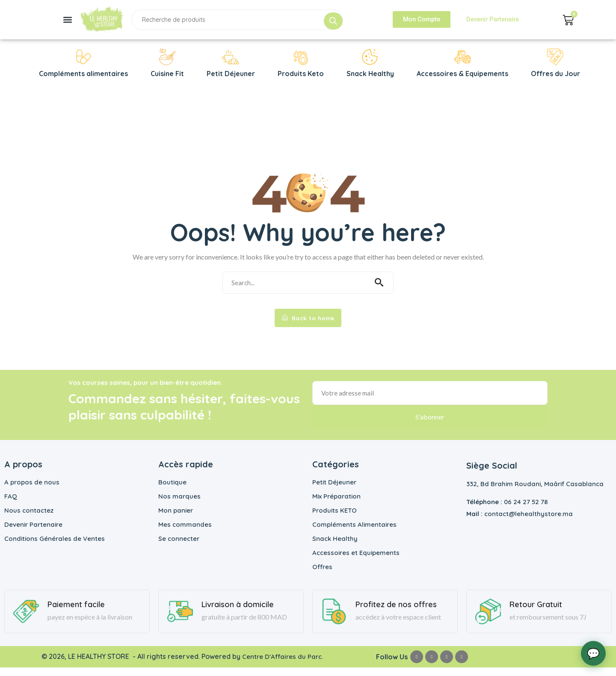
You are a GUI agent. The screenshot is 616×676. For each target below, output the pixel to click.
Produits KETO (335, 519)
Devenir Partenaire (33, 533)
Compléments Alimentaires (354, 533)
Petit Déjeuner (334, 491)
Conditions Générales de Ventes (55, 547)
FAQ (11, 505)
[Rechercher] (333, 21)
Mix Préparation (336, 505)
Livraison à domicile (238, 613)
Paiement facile (76, 613)
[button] (67, 19)
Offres (322, 575)
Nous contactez (29, 519)
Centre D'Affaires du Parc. (283, 665)
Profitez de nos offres (396, 613)
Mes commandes (185, 533)
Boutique (172, 491)
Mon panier (176, 519)
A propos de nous (32, 491)
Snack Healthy (335, 547)
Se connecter (179, 547)
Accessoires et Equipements (356, 561)
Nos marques (179, 505)
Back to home (308, 324)
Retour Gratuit (536, 613)
